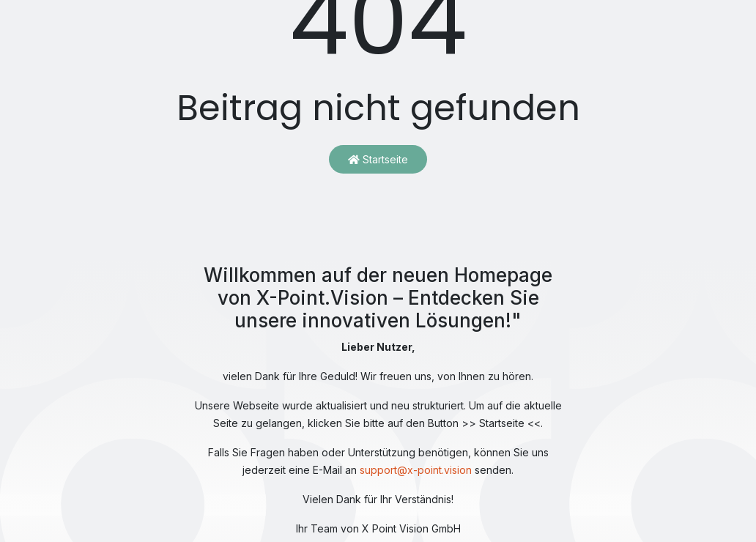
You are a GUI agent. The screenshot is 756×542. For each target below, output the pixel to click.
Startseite (378, 159)
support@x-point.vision (416, 470)
